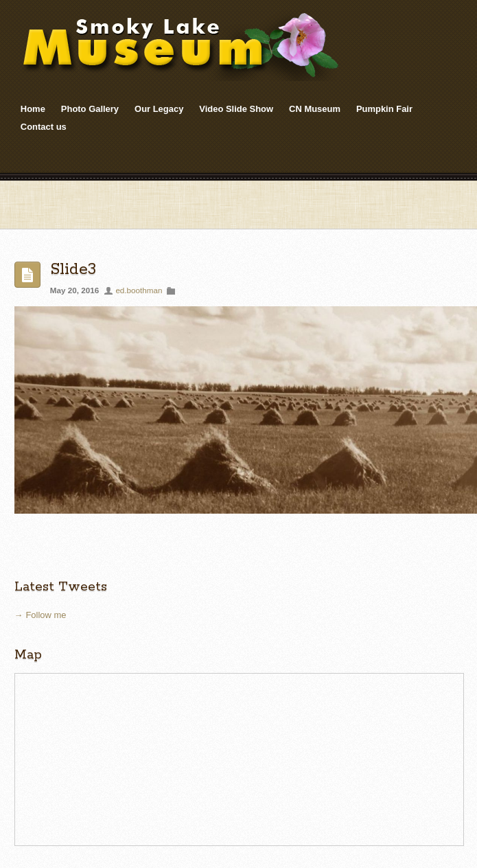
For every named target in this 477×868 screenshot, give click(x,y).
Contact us (44, 127)
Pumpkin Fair (384, 109)
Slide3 (73, 270)
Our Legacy (159, 109)
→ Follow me (40, 615)
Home (33, 109)
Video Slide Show (236, 109)
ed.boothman (139, 290)
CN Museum (315, 109)
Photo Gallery (90, 109)
